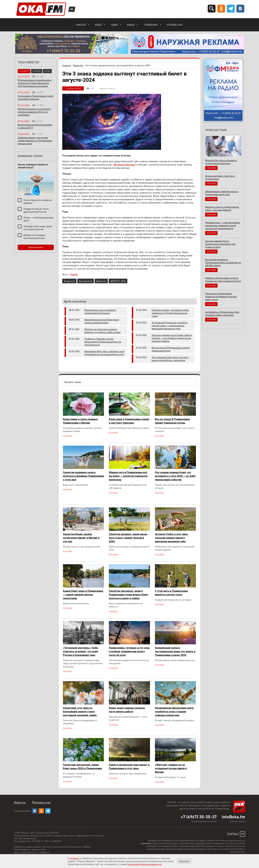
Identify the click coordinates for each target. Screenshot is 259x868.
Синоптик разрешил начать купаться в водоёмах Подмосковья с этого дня (83, 476)
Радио (114, 25)
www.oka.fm (146, 843)
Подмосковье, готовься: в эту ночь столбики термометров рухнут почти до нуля (129, 651)
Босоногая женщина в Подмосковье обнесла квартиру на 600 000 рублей (223, 262)
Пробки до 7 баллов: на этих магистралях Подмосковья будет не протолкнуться (103, 342)
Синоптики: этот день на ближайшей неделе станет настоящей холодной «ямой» (80, 712)
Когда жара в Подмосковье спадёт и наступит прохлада (129, 421)
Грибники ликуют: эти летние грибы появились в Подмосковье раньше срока (170, 313)
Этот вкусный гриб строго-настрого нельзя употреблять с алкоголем (170, 359)
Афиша (131, 25)
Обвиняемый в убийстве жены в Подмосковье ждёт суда (222, 193)
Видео (98, 25)
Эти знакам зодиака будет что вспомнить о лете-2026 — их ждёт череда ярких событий (175, 476)
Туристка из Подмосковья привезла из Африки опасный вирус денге (221, 296)
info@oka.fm (233, 817)
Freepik (74, 275)
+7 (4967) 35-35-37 (199, 817)
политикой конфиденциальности (145, 864)
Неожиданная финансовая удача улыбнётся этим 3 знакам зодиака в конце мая (174, 712)
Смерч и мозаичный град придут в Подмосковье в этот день (129, 767)
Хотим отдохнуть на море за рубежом (38, 201)
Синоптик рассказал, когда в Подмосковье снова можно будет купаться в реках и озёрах (129, 595)
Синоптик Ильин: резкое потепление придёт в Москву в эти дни (81, 538)
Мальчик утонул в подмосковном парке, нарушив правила (222, 208)
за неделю (24, 71)
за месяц (37, 71)
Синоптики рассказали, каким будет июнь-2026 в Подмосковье (82, 767)
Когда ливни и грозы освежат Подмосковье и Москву (80, 421)
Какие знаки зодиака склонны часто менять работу (127, 710)
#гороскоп (69, 281)
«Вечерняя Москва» (124, 165)
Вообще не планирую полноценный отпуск (34, 236)
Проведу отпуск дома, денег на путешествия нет (38, 228)
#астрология (86, 281)
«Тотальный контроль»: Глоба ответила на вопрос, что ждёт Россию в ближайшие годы (81, 651)
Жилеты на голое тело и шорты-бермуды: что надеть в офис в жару (102, 331)
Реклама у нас (175, 25)
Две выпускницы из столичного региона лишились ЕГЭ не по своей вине (34, 112)
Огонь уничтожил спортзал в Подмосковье (220, 177)
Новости (81, 25)
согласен (74, 858)
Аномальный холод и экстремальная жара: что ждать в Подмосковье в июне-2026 (175, 651)
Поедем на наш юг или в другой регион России (36, 210)
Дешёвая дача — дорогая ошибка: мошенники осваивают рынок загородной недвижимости (223, 225)
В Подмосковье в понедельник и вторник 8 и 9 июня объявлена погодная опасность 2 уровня (35, 83)
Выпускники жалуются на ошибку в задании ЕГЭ (35, 126)
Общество (78, 65)
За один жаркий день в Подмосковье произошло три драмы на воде (220, 244)
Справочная (151, 25)
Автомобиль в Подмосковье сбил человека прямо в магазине (222, 313)
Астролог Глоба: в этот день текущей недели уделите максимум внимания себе (171, 538)
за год (47, 71)
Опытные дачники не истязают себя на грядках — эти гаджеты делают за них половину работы (172, 338)
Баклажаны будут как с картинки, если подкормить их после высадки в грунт (104, 353)
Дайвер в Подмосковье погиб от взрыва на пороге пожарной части (223, 279)
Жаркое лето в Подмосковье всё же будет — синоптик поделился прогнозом (128, 476)
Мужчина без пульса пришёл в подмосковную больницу (100, 311)
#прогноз (101, 281)
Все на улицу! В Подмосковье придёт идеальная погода (171, 349)
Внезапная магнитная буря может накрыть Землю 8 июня (102, 321)
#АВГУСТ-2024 (118, 281)
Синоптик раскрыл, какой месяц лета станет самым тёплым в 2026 (128, 538)
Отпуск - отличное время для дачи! (38, 219)
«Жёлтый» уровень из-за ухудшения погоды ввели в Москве (171, 768)
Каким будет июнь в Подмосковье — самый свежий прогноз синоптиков (83, 595)
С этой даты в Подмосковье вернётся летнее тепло (171, 593)
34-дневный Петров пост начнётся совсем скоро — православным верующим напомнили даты (170, 325)
